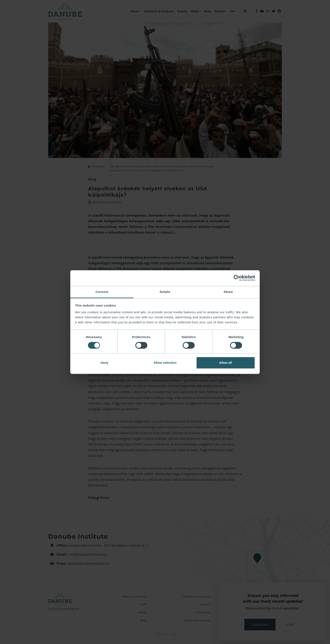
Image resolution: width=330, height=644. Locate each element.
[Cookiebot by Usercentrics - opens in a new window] (237, 278)
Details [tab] (165, 292)
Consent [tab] (102, 292)
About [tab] (228, 292)
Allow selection (165, 363)
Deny (104, 363)
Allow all (226, 363)
